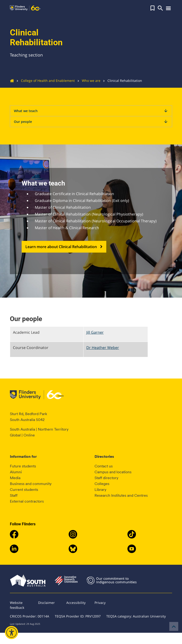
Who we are (88, 81)
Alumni (16, 472)
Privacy (100, 603)
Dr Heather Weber (103, 348)
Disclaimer (46, 603)
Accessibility (76, 603)
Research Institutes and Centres (121, 495)
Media (15, 478)
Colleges (102, 484)
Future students (23, 466)
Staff (14, 495)
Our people (91, 121)
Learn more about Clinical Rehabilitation (64, 247)
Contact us (104, 466)
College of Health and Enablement (44, 81)
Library (100, 490)
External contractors (27, 501)
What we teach (91, 111)
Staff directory (106, 478)
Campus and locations (113, 472)
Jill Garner (95, 332)
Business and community (31, 484)
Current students (24, 490)
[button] (152, 8)
